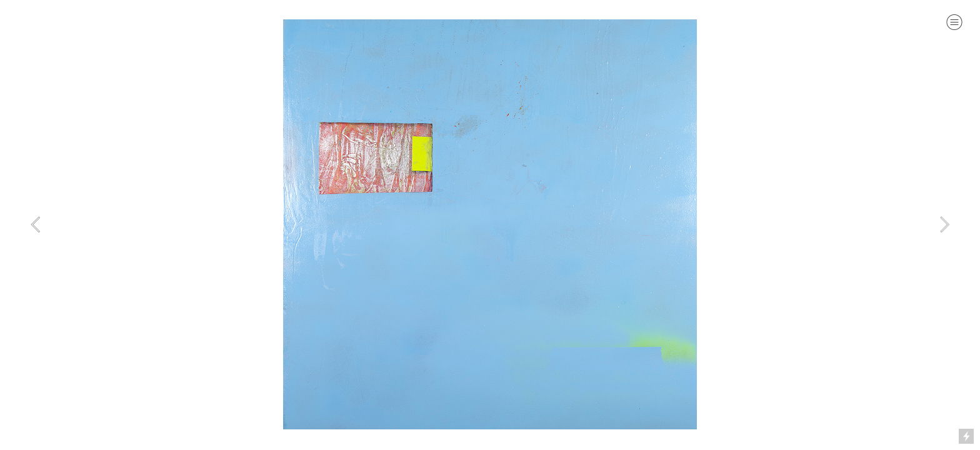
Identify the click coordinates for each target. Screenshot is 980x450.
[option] (490, 224)
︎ (954, 22)
